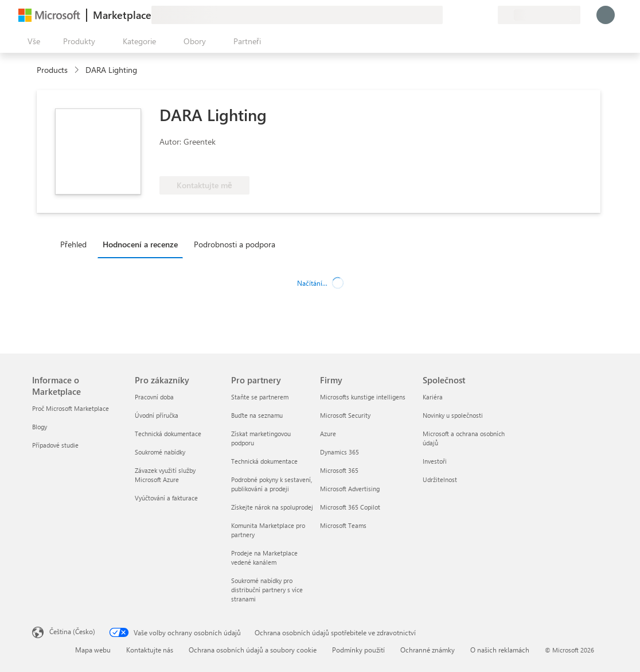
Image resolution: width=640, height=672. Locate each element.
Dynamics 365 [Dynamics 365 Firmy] (339, 452)
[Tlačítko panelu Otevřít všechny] (32, 41)
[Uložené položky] (475, 15)
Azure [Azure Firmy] (328, 434)
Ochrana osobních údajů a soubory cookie (253, 650)
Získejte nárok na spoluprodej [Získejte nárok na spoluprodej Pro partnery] (272, 507)
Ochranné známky (428, 650)
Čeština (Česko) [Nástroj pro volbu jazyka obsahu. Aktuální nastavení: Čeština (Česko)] (72, 631)
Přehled (73, 244)
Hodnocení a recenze (140, 244)
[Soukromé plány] (489, 15)
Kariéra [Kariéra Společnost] (433, 397)
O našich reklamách (500, 650)
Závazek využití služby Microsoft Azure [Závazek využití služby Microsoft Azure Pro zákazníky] (165, 475)
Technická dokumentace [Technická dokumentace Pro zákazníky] (168, 434)
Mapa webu (93, 650)
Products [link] (52, 70)
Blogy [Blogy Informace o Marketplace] (40, 427)
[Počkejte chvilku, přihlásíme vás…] (606, 15)
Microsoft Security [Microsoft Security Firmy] (345, 415)
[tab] (76, 244)
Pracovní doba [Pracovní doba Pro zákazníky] (154, 397)
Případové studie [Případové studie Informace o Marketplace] (55, 445)
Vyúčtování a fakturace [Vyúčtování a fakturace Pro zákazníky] (166, 498)
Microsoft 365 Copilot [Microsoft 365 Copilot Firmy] (350, 507)
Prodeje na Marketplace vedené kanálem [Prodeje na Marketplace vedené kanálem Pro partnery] (264, 558)
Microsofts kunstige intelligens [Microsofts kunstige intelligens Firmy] (363, 397)
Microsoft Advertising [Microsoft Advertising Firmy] (350, 489)
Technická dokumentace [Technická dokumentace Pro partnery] (264, 461)
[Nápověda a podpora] (461, 15)
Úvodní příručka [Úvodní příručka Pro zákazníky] (157, 415)
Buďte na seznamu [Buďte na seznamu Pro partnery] (257, 415)
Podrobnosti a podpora (235, 244)
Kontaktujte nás (150, 650)
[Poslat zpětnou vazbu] (447, 15)
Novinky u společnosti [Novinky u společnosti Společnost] (453, 415)
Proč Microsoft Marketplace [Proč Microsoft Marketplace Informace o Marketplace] (71, 408)
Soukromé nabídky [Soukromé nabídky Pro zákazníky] (160, 452)
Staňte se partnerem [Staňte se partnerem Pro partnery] (260, 397)
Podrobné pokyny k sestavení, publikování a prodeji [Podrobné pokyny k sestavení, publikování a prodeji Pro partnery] (272, 484)
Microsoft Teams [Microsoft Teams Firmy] (343, 525)
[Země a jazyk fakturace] (539, 15)
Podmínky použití (358, 650)
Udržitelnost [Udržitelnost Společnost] (440, 479)
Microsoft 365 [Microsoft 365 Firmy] (339, 470)
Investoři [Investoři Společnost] (435, 461)
